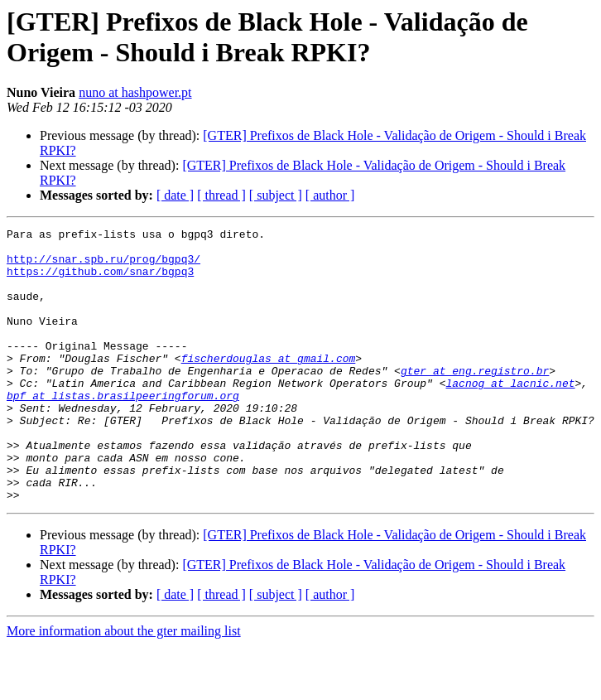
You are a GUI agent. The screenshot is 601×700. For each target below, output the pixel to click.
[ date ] (175, 195)
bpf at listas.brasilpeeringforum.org (123, 430)
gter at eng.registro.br (475, 400)
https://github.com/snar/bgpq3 (100, 281)
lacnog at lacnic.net (510, 415)
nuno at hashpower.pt (135, 92)
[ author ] (330, 195)
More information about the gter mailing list (124, 686)
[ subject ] (276, 195)
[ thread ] (221, 195)
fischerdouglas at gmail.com (269, 385)
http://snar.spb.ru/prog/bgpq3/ (103, 266)
